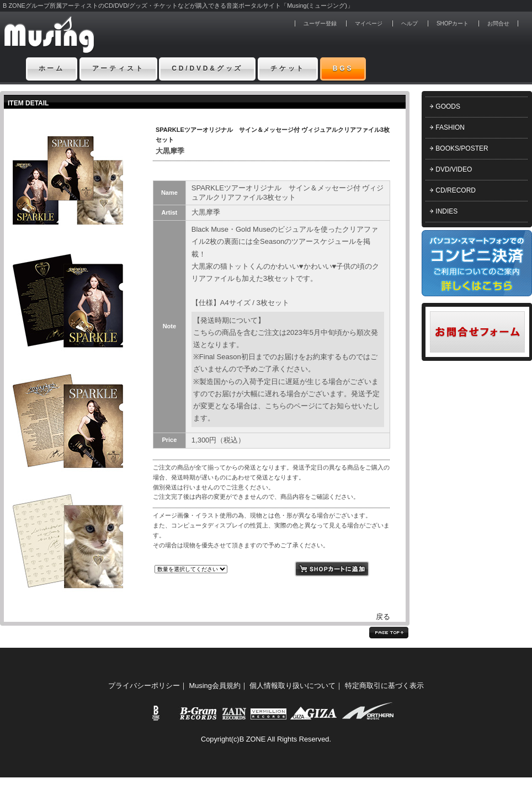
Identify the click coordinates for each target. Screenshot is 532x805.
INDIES (446, 211)
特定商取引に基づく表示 (384, 686)
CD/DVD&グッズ (207, 68)
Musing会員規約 (215, 686)
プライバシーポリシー (144, 686)
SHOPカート (453, 23)
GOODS (448, 106)
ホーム (52, 68)
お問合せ (498, 23)
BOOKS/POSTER (462, 148)
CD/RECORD (456, 190)
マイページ (369, 23)
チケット (288, 68)
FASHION (450, 127)
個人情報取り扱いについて (292, 686)
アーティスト (118, 68)
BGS (343, 68)
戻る (383, 617)
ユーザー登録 (320, 23)
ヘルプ (409, 23)
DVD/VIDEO (454, 169)
